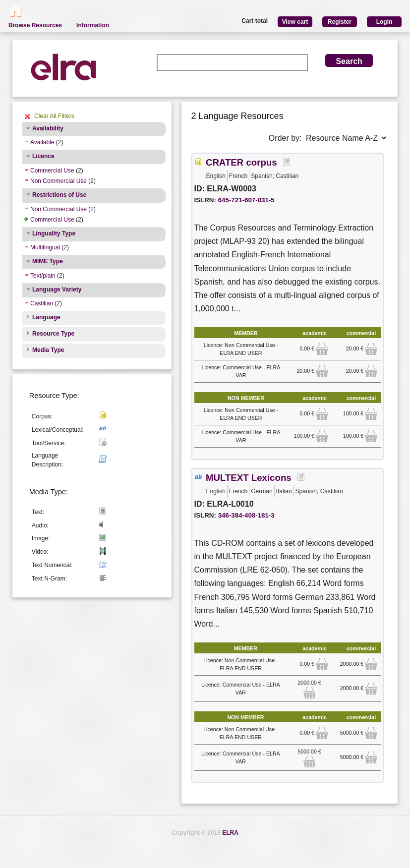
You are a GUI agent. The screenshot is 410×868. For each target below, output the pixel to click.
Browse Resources (35, 25)
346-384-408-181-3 (246, 515)
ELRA (230, 833)
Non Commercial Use (59, 181)
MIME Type (48, 261)
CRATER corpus (241, 162)
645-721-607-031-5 (246, 200)
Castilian (42, 303)
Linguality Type (54, 233)
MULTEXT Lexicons (249, 478)
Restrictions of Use (59, 195)
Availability (48, 128)
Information (93, 25)
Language (46, 317)
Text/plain (43, 276)
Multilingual (45, 247)
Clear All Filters (54, 116)
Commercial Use (52, 171)
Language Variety (57, 289)
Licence (43, 156)
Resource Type (53, 334)
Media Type (48, 350)
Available (42, 142)
